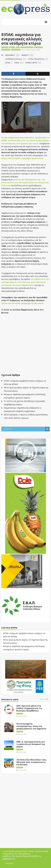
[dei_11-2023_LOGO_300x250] (26, 455)
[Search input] (24, 429)
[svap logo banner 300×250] (22, 605)
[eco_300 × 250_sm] (22, 571)
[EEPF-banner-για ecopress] (26, 677)
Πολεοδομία (16, 50)
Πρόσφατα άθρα (10, 700)
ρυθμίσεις (7, 859)
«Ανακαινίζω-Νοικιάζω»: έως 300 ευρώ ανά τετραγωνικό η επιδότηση (31, 762)
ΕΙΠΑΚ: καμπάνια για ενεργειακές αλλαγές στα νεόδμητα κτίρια (22, 39)
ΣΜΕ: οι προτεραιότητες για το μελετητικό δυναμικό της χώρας (31, 744)
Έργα (18, 47)
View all (43, 699)
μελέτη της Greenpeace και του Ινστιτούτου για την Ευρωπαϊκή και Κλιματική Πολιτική (25, 182)
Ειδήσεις (5, 47)
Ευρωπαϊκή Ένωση (27, 47)
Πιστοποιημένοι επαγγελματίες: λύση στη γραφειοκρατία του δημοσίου (31, 726)
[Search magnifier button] (47, 429)
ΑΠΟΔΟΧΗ (9, 863)
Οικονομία (38, 47)
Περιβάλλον (6, 50)
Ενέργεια (12, 47)
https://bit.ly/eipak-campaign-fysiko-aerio (22, 158)
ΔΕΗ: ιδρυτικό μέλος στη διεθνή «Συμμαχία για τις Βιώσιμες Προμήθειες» (29, 708)
